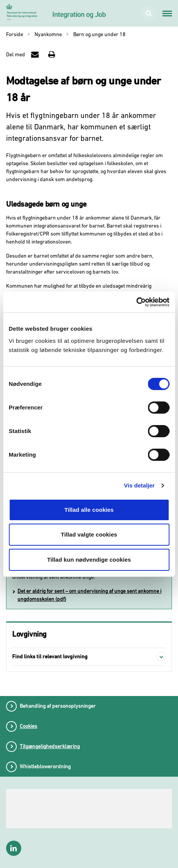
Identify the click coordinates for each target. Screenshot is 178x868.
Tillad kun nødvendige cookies (89, 560)
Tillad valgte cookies (89, 534)
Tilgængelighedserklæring (50, 746)
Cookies (28, 726)
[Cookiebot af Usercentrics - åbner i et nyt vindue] (136, 302)
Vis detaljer (139, 485)
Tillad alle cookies (89, 510)
